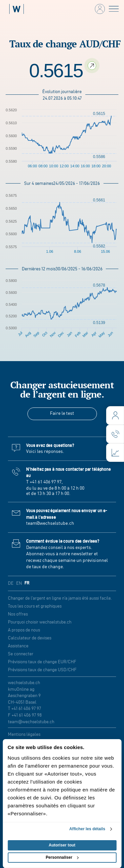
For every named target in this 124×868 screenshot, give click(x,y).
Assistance (18, 646)
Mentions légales (24, 734)
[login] (115, 415)
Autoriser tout (62, 845)
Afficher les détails (87, 829)
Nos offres (18, 614)
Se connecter (21, 654)
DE (11, 583)
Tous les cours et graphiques (35, 606)
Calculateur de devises (30, 638)
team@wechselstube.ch (50, 523)
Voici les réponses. (45, 452)
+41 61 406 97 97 (46, 482)
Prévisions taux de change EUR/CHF (42, 662)
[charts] (115, 453)
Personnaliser (62, 857)
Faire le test (62, 413)
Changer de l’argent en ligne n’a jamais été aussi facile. (60, 598)
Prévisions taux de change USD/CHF (42, 670)
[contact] (115, 434)
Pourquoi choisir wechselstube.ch (40, 622)
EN (19, 583)
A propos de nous (24, 630)
